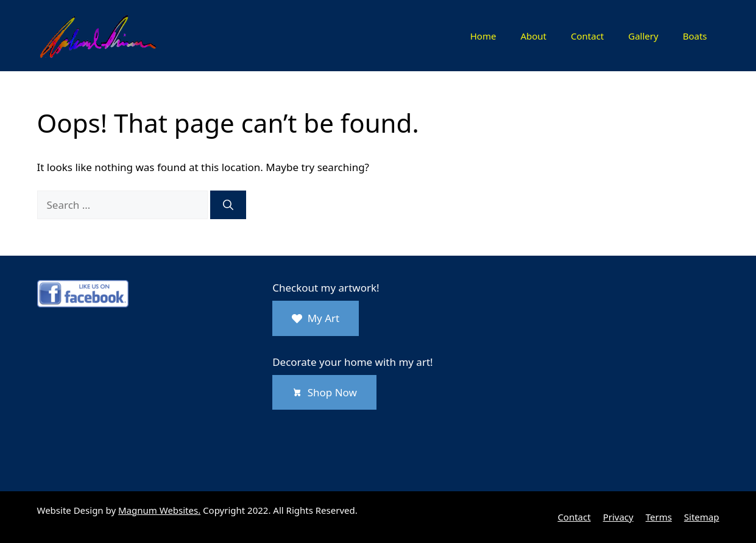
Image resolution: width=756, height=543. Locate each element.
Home (483, 36)
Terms (659, 517)
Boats (695, 36)
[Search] (228, 205)
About (533, 36)
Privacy (618, 517)
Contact (587, 36)
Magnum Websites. (159, 510)
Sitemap (702, 517)
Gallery (643, 36)
